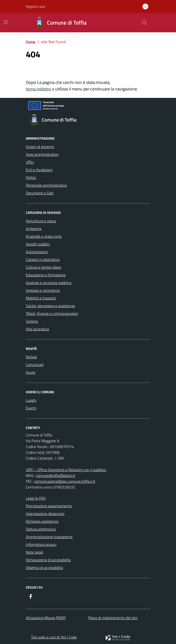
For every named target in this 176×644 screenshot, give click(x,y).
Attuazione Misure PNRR (46, 618)
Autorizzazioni (37, 252)
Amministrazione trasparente (49, 537)
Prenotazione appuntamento (49, 506)
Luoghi (31, 400)
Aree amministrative (42, 154)
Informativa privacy (41, 544)
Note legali (34, 552)
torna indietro (38, 89)
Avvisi (30, 372)
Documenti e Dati (40, 193)
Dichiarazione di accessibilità (48, 560)
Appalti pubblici (38, 244)
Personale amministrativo (46, 185)
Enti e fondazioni (39, 170)
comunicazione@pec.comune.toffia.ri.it (65, 481)
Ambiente (34, 229)
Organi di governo (40, 147)
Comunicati (35, 365)
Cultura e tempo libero (44, 267)
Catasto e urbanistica (43, 259)
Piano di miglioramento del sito (113, 618)
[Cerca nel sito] (144, 23)
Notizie (31, 357)
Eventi (31, 408)
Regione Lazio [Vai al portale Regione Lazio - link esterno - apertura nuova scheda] (35, 6)
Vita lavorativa (37, 329)
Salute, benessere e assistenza (50, 306)
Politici (31, 177)
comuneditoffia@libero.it (56, 475)
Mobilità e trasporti (41, 298)
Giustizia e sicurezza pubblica (49, 283)
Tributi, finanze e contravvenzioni (52, 313)
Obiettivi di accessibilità (44, 568)
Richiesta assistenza (42, 521)
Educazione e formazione (46, 275)
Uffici (30, 162)
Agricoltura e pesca (41, 221)
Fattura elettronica (41, 529)
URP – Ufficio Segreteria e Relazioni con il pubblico (66, 470)
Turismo (32, 321)
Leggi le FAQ (36, 498)
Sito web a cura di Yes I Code (54, 637)
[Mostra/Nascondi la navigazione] (6, 22)
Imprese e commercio (43, 290)
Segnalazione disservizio (45, 514)
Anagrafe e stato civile (44, 236)
